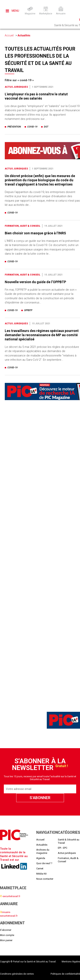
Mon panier (6, 940)
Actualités (24, 35)
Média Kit (41, 874)
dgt (46, 127)
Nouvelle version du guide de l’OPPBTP (35, 282)
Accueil (9, 35)
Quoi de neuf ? (44, 863)
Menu (12, 11)
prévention (14, 127)
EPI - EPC (63, 848)
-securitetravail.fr (10, 896)
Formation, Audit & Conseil (23, 226)
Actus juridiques (16, 87)
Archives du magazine (43, 851)
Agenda (41, 858)
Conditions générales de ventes (17, 974)
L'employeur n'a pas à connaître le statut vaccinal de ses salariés (36, 96)
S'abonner (6, 930)
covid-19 (32, 127)
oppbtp (28, 310)
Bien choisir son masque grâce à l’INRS (35, 233)
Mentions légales (71, 962)
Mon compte (7, 935)
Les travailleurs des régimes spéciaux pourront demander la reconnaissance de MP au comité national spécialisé (42, 335)
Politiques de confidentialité (65, 974)
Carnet (40, 868)
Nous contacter (45, 879)
